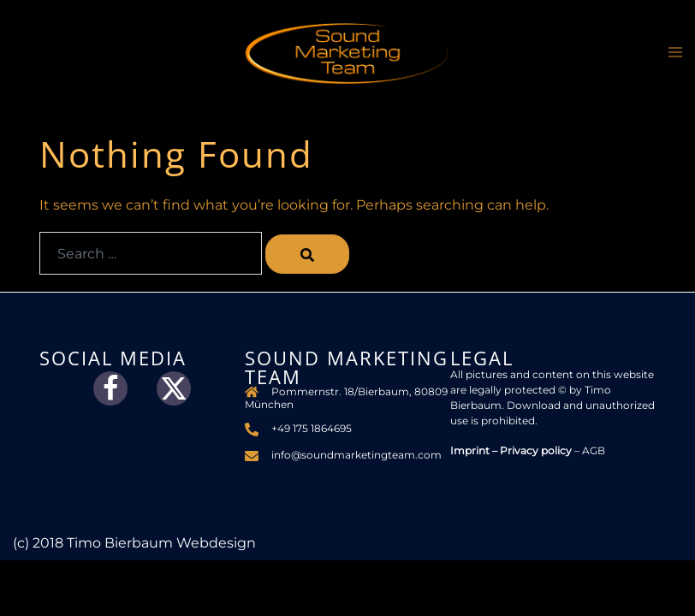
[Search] (307, 254)
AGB (594, 450)
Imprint (470, 450)
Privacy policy (536, 450)
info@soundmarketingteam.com (356, 455)
